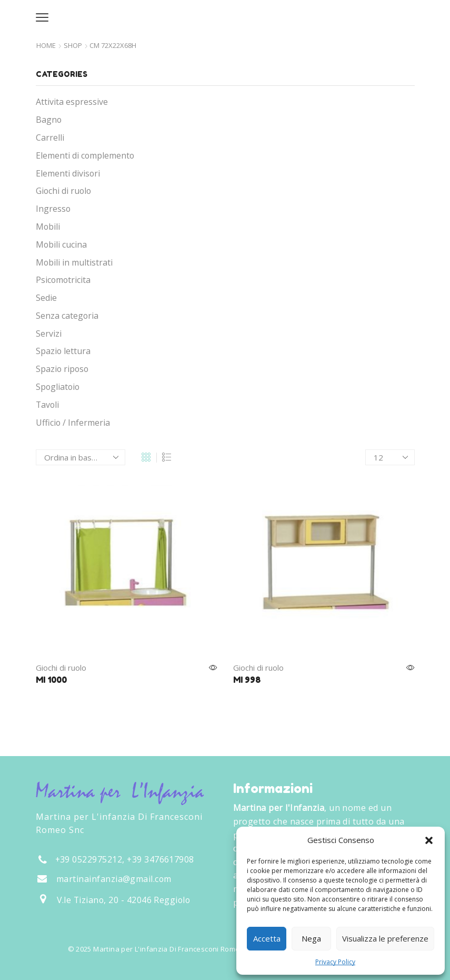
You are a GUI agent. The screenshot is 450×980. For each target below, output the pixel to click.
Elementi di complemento (85, 155)
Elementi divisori (68, 173)
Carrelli (50, 138)
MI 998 (247, 680)
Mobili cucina (61, 244)
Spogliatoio (58, 387)
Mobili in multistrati (74, 262)
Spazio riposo (62, 369)
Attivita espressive (72, 102)
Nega (311, 938)
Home (46, 46)
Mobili (48, 227)
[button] (429, 840)
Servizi (49, 334)
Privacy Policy (335, 962)
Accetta (267, 938)
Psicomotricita (63, 280)
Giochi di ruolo (61, 668)
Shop (73, 46)
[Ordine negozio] (81, 457)
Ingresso (53, 209)
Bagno (49, 120)
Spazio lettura (63, 351)
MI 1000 (51, 680)
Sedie (46, 298)
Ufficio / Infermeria (73, 423)
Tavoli (47, 405)
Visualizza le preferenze (385, 938)
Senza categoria (67, 316)
